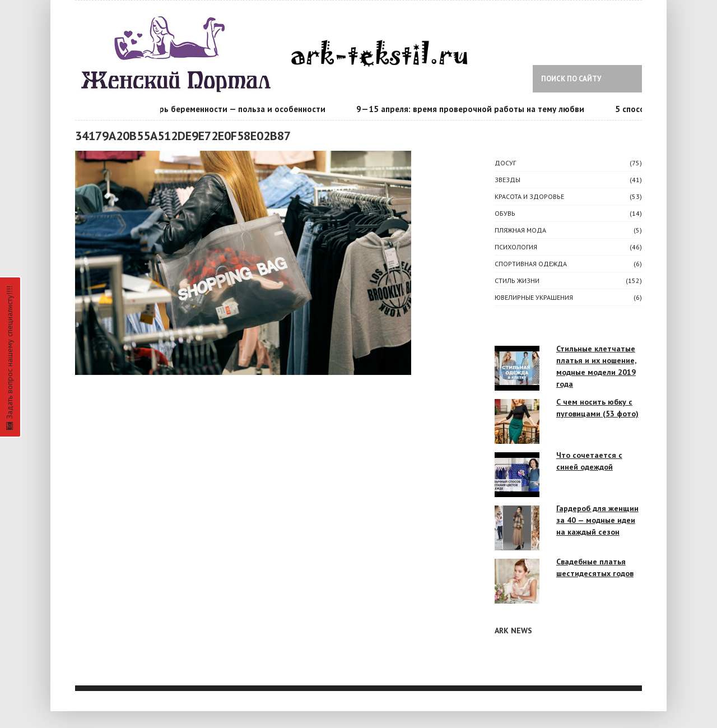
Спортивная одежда (531, 264)
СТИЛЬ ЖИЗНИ (517, 280)
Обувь (505, 213)
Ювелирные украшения (534, 297)
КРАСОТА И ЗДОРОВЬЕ (529, 196)
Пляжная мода (520, 230)
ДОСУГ (505, 163)
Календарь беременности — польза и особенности (227, 109)
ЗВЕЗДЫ (508, 180)
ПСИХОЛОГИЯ (516, 247)
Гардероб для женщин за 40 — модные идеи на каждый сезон (597, 520)
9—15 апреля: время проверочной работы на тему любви (472, 109)
